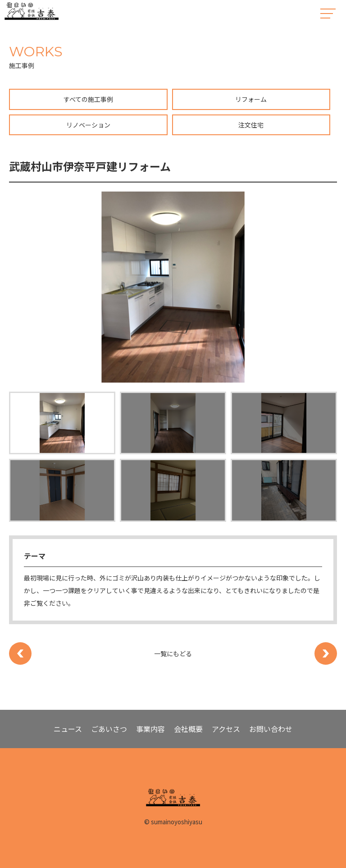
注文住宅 (251, 125)
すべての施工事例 (88, 99)
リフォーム (251, 99)
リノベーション (88, 125)
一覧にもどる (173, 653)
